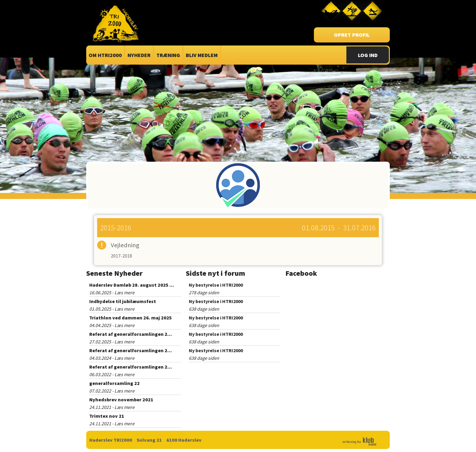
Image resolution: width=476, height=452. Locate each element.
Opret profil (352, 35)
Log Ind (368, 55)
